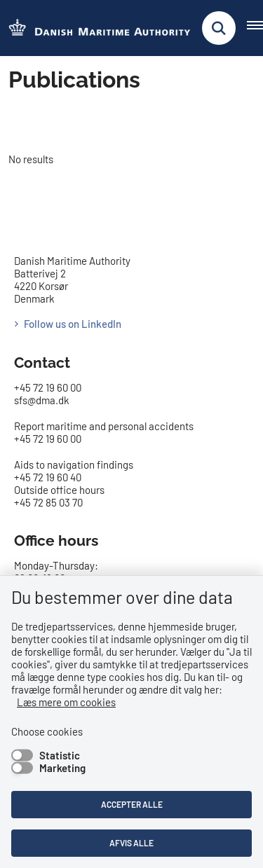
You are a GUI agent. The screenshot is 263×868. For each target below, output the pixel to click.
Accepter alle (132, 804)
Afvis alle (131, 843)
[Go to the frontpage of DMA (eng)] (95, 28)
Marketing (62, 768)
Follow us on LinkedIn (73, 324)
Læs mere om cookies (66, 702)
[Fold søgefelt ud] (219, 28)
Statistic (60, 755)
